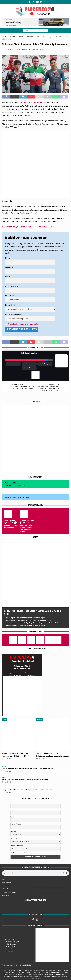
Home (4, 879)
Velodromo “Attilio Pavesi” (34, 103)
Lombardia (29, 364)
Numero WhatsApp (13, 286)
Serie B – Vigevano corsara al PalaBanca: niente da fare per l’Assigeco (25, 618)
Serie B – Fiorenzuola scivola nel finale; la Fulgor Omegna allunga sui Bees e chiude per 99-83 (32, 623)
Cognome (9, 267)
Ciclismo (33, 49)
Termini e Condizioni (35, 978)
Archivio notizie (7, 883)
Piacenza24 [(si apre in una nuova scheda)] (26, 497)
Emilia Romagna (45, 364)
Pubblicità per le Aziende (9, 892)
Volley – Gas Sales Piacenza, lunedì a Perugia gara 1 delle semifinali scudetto (27, 790)
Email (8, 277)
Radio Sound (17, 497)
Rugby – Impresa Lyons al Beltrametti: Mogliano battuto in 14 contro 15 (26, 625)
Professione (10, 296)
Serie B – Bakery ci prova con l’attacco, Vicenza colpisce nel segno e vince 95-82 (28, 620)
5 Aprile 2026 (42, 759)
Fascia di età (10, 305)
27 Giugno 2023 (8, 49)
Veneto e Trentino (29, 368)
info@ (12, 949)
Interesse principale (13, 315)
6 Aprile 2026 (8, 759)
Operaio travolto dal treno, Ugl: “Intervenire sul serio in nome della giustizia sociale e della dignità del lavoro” (11, 524)
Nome (8, 258)
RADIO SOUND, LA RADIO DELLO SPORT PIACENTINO (28, 227)
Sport (21, 37)
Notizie (12, 37)
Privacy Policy (64, 976)
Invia (24, 485)
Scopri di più (9, 951)
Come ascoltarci (7, 886)
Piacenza (13, 364)
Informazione (6, 889)
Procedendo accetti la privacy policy (23, 324)
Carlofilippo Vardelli (22, 49)
